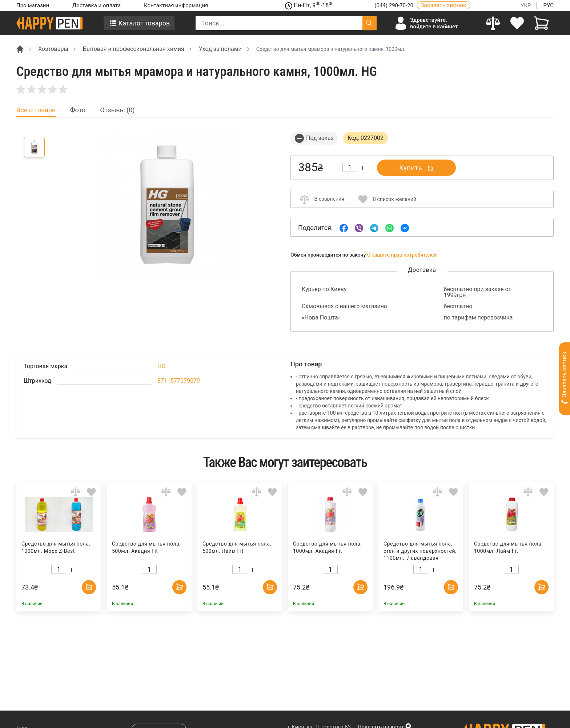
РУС (548, 5)
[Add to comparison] (75, 492)
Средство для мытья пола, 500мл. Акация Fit (146, 547)
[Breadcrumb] (20, 49)
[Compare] (493, 23)
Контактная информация (176, 5)
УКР (526, 5)
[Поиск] (370, 23)
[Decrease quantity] (337, 168)
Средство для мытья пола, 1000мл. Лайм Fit (508, 547)
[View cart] (541, 23)
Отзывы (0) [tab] (117, 110)
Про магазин (33, 5)
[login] (517, 23)
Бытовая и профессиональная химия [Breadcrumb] (134, 49)
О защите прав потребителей (402, 255)
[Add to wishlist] (91, 492)
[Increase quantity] (363, 168)
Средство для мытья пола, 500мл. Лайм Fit (237, 547)
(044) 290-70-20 (394, 5)
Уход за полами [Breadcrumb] (220, 49)
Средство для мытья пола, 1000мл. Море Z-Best (56, 547)
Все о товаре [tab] (36, 110)
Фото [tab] (78, 110)
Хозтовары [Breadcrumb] (53, 49)
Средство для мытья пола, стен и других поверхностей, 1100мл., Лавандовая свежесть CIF (420, 551)
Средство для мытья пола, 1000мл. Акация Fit (327, 547)
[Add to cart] (89, 587)
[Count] (350, 167)
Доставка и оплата (97, 5)
